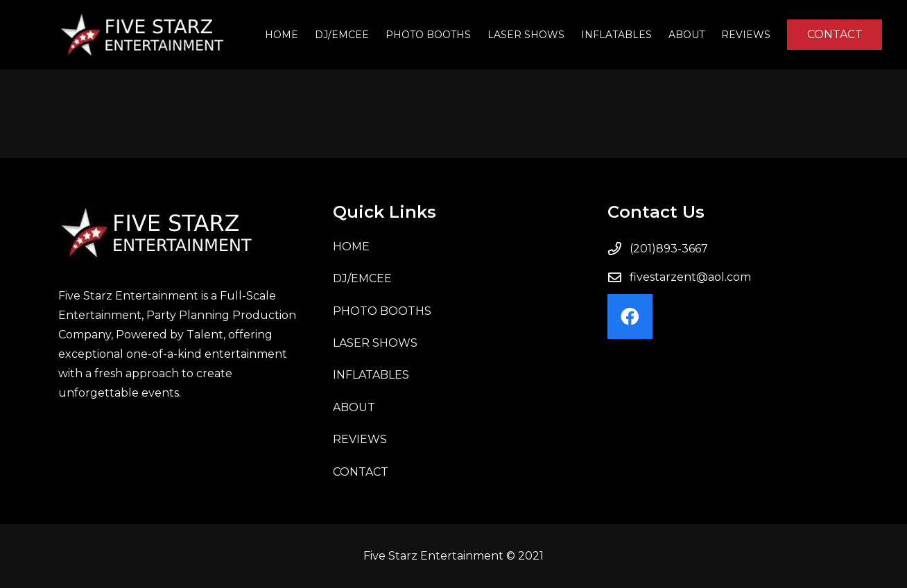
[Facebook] (630, 317)
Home (351, 247)
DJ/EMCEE (362, 278)
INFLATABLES (371, 375)
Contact (361, 472)
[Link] (147, 35)
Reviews (360, 439)
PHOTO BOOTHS (382, 311)
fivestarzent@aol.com (690, 277)
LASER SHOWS (375, 343)
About (354, 407)
